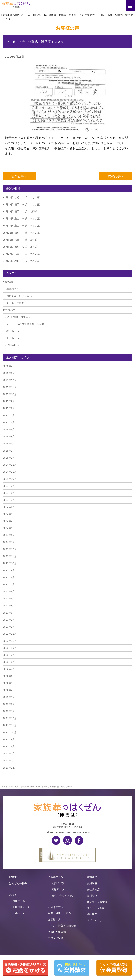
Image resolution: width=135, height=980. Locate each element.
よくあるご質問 (15, 303)
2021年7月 (9, 754)
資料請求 (92, 896)
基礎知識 (8, 282)
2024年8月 (9, 493)
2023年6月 (9, 592)
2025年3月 (9, 444)
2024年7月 (9, 500)
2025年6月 (9, 422)
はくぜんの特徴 (18, 883)
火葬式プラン (59, 883)
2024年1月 (9, 542)
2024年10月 (10, 479)
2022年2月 (9, 704)
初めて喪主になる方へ (19, 296)
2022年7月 (9, 669)
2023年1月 (9, 627)
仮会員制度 (93, 889)
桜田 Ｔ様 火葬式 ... (22, 211)
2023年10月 (10, 563)
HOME (13, 877)
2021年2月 (9, 761)
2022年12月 (10, 634)
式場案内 (14, 895)
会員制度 (92, 883)
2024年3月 (9, 528)
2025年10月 (10, 394)
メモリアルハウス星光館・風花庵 (25, 324)
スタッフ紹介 (56, 938)
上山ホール (13, 338)
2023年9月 (9, 570)
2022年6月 (9, 676)
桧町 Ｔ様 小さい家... (22, 233)
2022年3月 (9, 697)
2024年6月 (9, 507)
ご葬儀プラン (56, 877)
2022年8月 (9, 662)
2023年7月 (9, 584)
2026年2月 (9, 373)
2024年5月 (9, 514)
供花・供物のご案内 (60, 913)
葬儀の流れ (13, 289)
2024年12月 (10, 465)
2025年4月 (9, 437)
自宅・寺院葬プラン (63, 896)
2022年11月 (10, 641)
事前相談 (92, 877)
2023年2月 (9, 620)
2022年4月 (9, 690)
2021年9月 (9, 739)
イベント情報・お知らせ (17, 317)
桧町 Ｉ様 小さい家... (22, 197)
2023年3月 (9, 613)
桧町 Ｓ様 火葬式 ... (22, 247)
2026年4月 (9, 366)
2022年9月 (9, 655)
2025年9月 (9, 401)
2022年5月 (9, 683)
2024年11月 (10, 472)
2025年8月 (9, 408)
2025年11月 (10, 387)
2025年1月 (9, 458)
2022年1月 (9, 711)
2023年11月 (10, 556)
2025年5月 (9, 430)
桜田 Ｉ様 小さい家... (22, 254)
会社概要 (92, 914)
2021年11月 (10, 725)
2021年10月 (10, 732)
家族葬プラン (59, 889)
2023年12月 (10, 549)
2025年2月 (9, 451)
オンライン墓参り (97, 902)
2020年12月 (10, 768)
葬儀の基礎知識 (57, 932)
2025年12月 (10, 380)
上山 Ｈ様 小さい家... (22, 219)
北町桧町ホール (15, 345)
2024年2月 (9, 535)
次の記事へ (116, 176)
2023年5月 (9, 599)
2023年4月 (9, 606)
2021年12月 (10, 718)
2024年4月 (9, 521)
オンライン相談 (96, 908)
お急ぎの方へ (56, 907)
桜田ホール (13, 331)
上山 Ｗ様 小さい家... (22, 226)
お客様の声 (9, 310)
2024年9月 (9, 486)
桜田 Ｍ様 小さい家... (22, 204)
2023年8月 (9, 577)
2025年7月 (9, 415)
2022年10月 (10, 648)
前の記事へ (19, 176)
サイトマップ (95, 920)
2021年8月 (9, 746)
